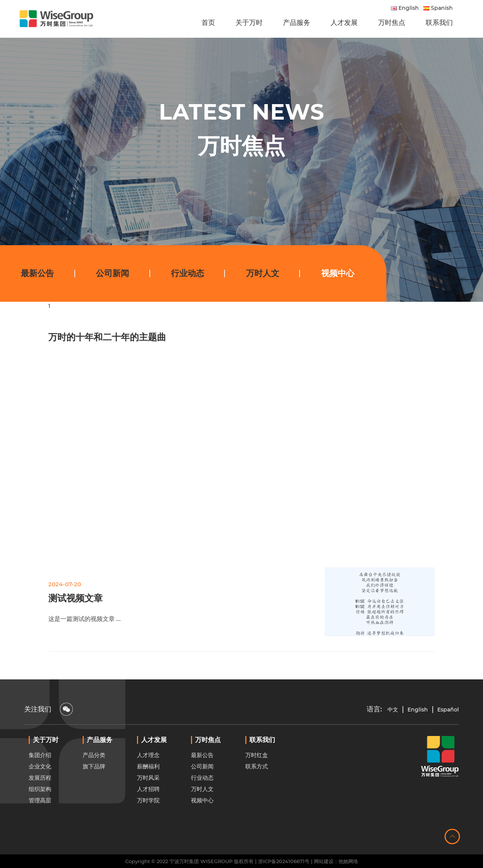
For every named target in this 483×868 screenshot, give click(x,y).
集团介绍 (40, 774)
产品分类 (94, 774)
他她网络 (348, 861)
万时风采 (148, 796)
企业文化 (40, 785)
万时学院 (148, 819)
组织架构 (40, 807)
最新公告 (37, 273)
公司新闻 (112, 273)
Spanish (438, 8)
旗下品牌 (94, 785)
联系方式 (257, 785)
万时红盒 (257, 774)
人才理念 (148, 774)
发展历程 (40, 796)
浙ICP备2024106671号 (284, 861)
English (405, 8)
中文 (393, 710)
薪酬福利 (148, 785)
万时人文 (263, 273)
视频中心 (338, 273)
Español (448, 710)
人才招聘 (148, 807)
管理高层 (40, 819)
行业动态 (188, 273)
